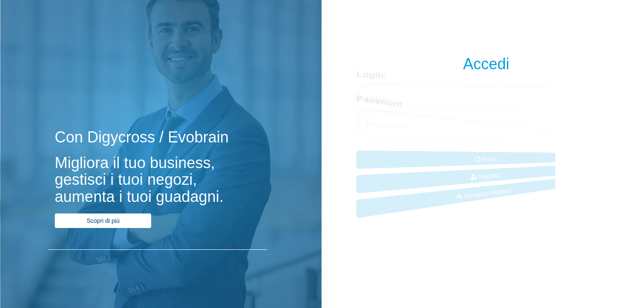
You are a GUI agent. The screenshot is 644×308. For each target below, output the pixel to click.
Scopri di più (103, 221)
